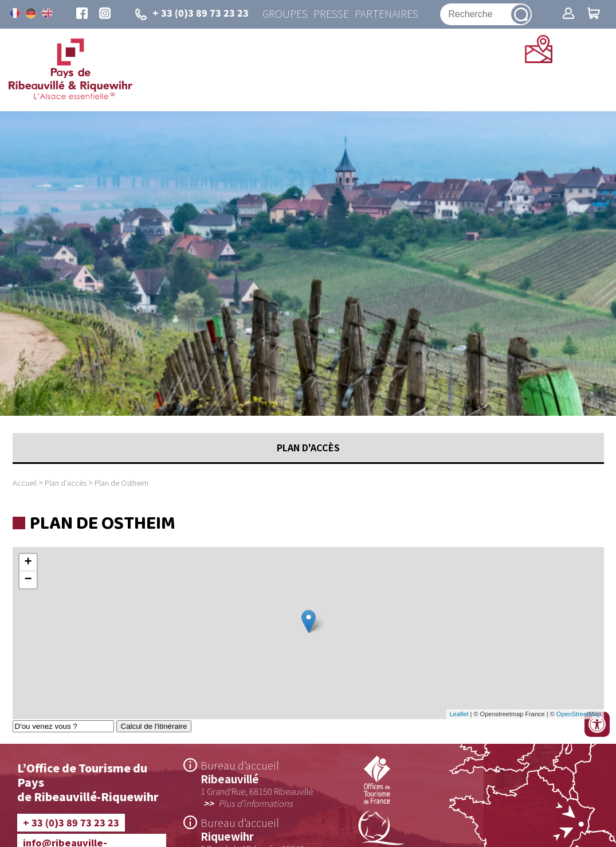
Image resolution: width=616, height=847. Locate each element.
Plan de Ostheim (121, 483)
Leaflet (459, 714)
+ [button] (28, 563)
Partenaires (387, 14)
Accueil (25, 483)
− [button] (28, 580)
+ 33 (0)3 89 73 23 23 (71, 822)
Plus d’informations (256, 803)
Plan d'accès (66, 483)
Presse (331, 14)
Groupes (285, 14)
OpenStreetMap (579, 714)
